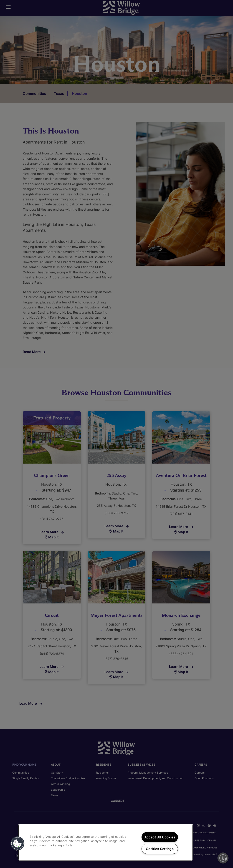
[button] (18, 843)
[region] (106, 842)
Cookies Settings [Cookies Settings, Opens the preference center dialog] (160, 849)
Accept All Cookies (160, 837)
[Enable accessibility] (223, 858)
